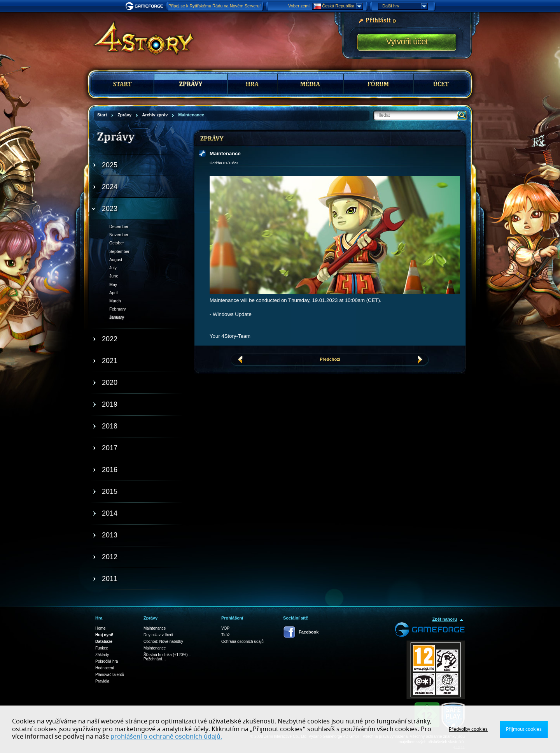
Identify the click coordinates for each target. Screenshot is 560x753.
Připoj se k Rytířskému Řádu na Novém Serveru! (214, 6)
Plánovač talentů (110, 675)
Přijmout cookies (524, 729)
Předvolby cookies (468, 729)
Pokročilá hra (107, 661)
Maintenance (155, 628)
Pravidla (102, 681)
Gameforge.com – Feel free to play (145, 6)
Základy (102, 655)
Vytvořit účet (407, 41)
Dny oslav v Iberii (158, 635)
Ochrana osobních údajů (242, 642)
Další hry (405, 6)
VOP (225, 628)
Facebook (309, 632)
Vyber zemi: (299, 6)
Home (101, 628)
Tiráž (226, 635)
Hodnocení (105, 668)
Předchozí (330, 359)
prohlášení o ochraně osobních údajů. (166, 737)
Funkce (102, 648)
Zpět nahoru (444, 619)
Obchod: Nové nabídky (163, 642)
